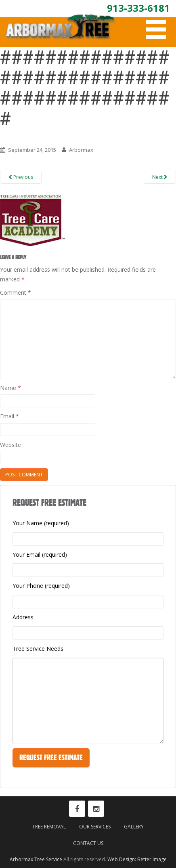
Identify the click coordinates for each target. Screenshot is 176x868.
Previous (21, 177)
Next (160, 177)
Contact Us (88, 843)
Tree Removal (49, 827)
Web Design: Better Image (137, 859)
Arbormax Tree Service (36, 859)
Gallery (134, 827)
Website (10, 445)
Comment (16, 292)
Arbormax (81, 150)
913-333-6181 (138, 8)
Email (9, 416)
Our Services (95, 827)
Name (10, 388)
